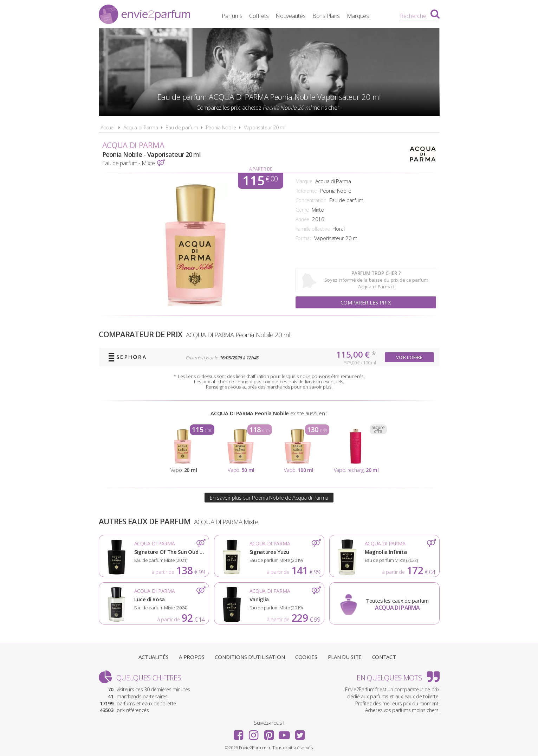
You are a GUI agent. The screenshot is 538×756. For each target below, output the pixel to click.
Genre (302, 210)
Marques (358, 16)
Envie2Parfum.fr (144, 15)
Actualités (153, 657)
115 (260, 181)
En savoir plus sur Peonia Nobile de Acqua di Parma (269, 498)
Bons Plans (326, 16)
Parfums (232, 16)
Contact (384, 657)
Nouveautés (290, 16)
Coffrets (259, 16)
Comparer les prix (366, 302)
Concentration (311, 200)
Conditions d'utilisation (250, 657)
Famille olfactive (313, 229)
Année (303, 219)
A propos (192, 657)
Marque (304, 181)
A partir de (261, 169)
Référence (306, 191)
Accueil (108, 127)
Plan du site (345, 657)
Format (303, 238)
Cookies (306, 657)
